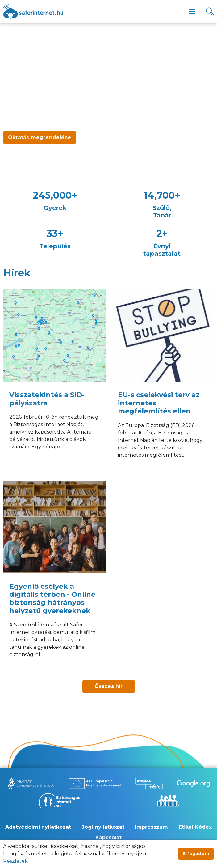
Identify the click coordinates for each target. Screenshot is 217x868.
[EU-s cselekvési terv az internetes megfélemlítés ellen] (163, 381)
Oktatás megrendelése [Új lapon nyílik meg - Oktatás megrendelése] (40, 137)
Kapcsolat (108, 838)
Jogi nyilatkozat (103, 827)
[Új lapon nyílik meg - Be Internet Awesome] (193, 783)
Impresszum (151, 827)
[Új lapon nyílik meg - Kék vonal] (168, 801)
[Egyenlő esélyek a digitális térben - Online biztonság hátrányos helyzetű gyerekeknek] (54, 577)
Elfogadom (196, 853)
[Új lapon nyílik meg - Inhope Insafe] (149, 783)
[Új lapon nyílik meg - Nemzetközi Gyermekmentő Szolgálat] (31, 783)
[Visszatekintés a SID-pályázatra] (54, 381)
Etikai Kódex (195, 827)
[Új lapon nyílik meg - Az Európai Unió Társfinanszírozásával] (95, 783)
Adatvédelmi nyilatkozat (38, 827)
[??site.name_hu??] (33, 12)
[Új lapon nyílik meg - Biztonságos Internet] (59, 801)
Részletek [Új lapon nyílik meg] (15, 861)
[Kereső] (210, 12)
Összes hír (109, 686)
